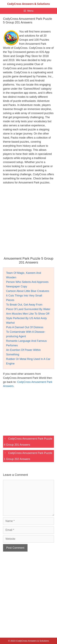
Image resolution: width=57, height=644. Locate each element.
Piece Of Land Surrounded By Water (28, 309)
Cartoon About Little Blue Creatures (28, 291)
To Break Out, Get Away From (24, 305)
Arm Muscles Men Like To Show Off (28, 314)
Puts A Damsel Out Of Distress (25, 327)
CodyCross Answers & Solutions (28, 4)
